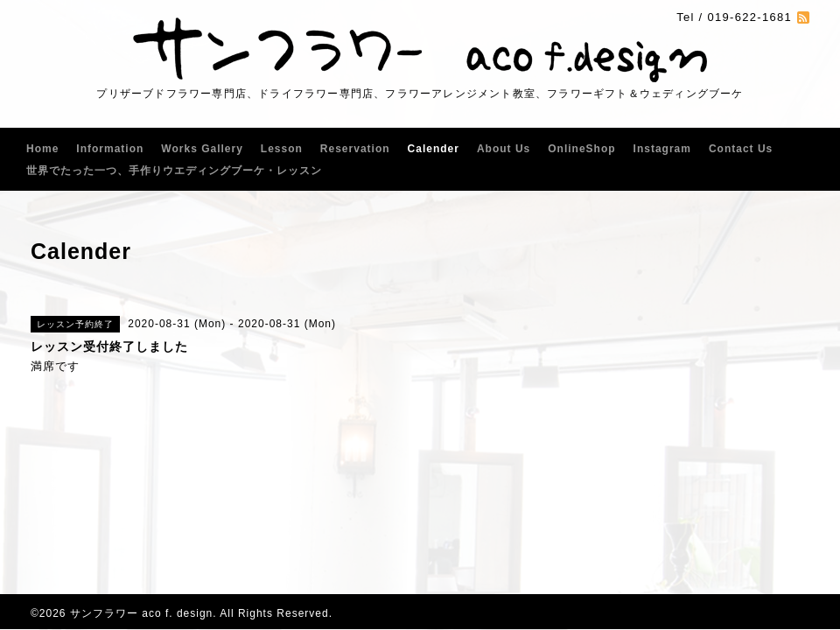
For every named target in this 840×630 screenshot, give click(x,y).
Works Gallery (202, 149)
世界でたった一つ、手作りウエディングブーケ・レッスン (174, 171)
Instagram (662, 149)
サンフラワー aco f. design (141, 613)
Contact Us (741, 149)
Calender (434, 149)
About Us (504, 149)
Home (42, 149)
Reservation (355, 149)
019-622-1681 (749, 17)
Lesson (282, 149)
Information (110, 149)
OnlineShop (581, 149)
